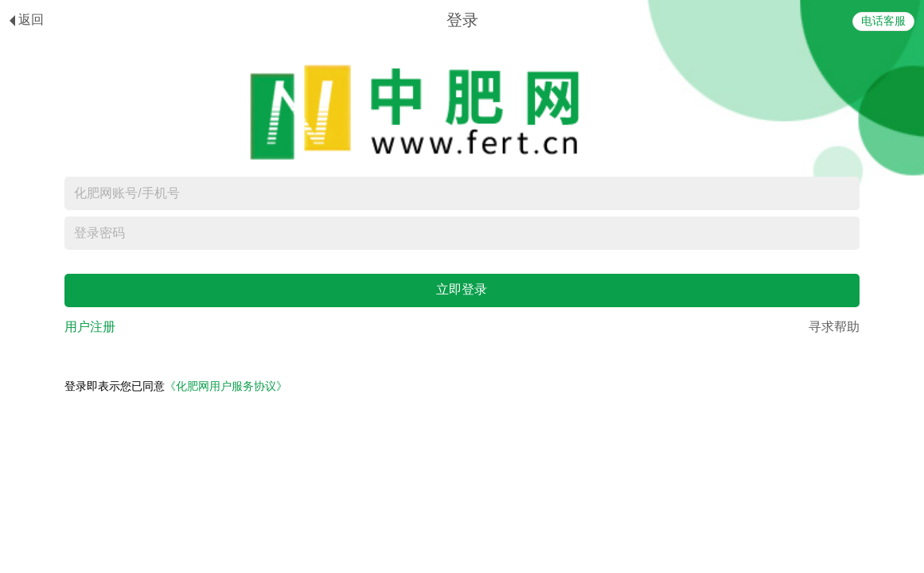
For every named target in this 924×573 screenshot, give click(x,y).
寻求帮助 (834, 327)
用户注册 (90, 327)
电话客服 (883, 21)
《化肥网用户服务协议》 (226, 386)
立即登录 (462, 289)
